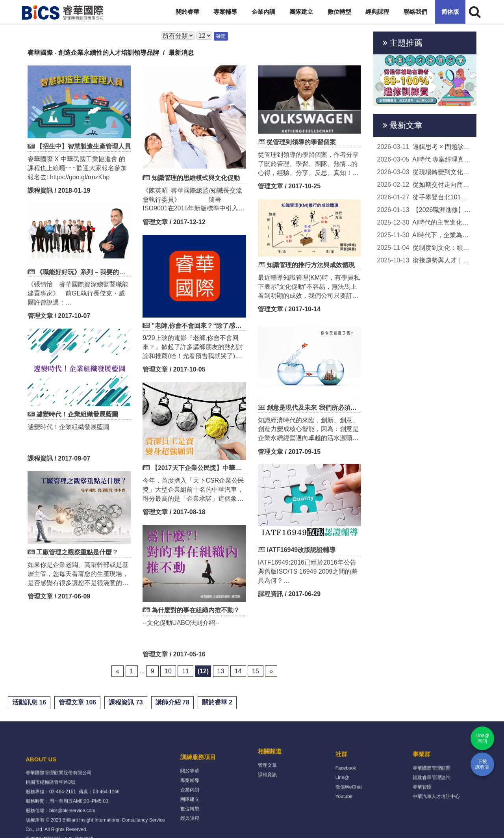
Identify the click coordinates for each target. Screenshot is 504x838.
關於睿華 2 (217, 702)
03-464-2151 (63, 827)
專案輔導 (225, 12)
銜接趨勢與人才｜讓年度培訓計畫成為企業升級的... (425, 260)
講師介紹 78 (172, 702)
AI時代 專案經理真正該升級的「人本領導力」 (425, 160)
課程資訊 (40, 190)
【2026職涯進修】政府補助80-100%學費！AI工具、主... (425, 210)
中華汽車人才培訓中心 (436, 819)
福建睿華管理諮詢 (432, 800)
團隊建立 (301, 12)
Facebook (346, 790)
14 (238, 671)
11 (185, 671)
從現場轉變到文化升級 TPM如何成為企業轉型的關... (425, 172)
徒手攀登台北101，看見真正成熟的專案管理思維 (425, 197)
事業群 (422, 776)
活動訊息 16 (29, 702)
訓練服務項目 (198, 787)
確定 (221, 36)
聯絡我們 (415, 12)
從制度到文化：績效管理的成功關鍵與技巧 (425, 248)
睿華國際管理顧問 (432, 790)
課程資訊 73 (126, 702)
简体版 (450, 12)
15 (256, 671)
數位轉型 (339, 12)
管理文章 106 (77, 702)
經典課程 (377, 12)
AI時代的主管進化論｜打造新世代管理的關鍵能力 (425, 223)
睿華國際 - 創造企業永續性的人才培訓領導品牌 (93, 53)
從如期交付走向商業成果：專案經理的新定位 (425, 185)
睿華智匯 (422, 809)
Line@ (342, 800)
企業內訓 (263, 12)
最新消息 (181, 53)
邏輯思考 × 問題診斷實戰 (425, 147)
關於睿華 (187, 12)
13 (221, 671)
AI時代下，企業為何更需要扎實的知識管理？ (425, 235)
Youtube (344, 819)
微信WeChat (349, 809)
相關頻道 (270, 766)
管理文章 (155, 222)
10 (168, 671)
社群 (341, 776)
